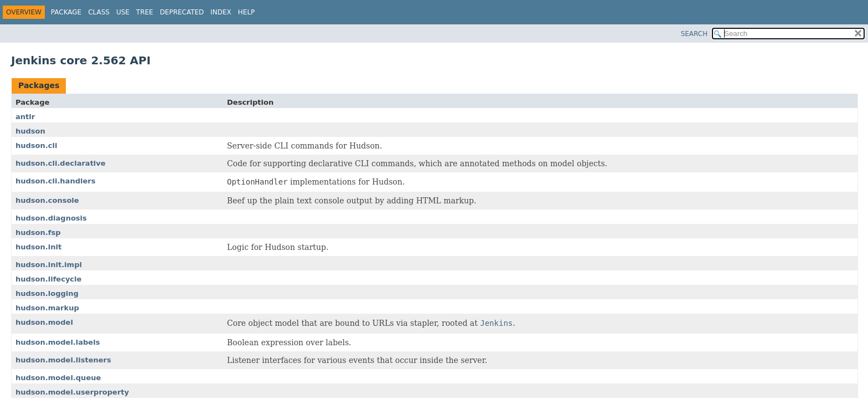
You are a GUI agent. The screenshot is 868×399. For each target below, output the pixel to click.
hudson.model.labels (58, 342)
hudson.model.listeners (63, 360)
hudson (30, 131)
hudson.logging (47, 293)
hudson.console (47, 200)
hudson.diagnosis (51, 218)
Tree (145, 12)
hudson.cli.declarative (61, 163)
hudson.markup (47, 308)
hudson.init (38, 247)
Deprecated (182, 12)
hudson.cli (36, 145)
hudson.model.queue (58, 378)
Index (221, 12)
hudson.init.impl (49, 265)
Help (247, 12)
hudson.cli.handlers (55, 181)
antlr (25, 117)
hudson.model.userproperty (72, 392)
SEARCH (694, 34)
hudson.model (44, 322)
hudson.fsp (38, 232)
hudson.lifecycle (48, 279)
